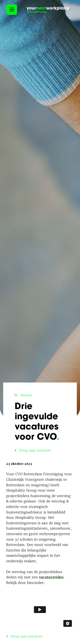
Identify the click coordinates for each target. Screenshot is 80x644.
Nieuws (23, 395)
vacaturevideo (51, 577)
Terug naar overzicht (33, 450)
